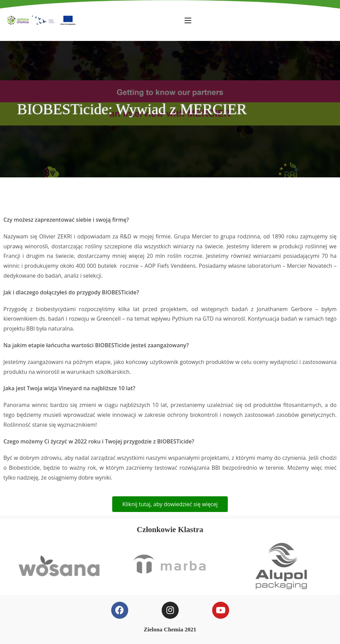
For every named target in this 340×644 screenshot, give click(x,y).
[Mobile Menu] (188, 20)
